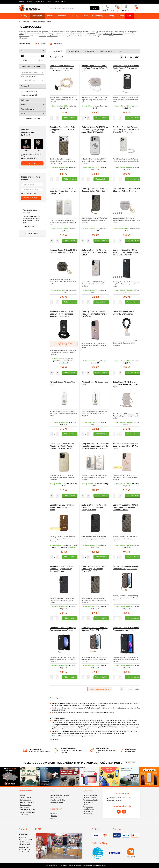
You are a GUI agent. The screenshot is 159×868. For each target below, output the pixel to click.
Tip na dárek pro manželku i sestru (88, 808)
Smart (85, 16)
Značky (49, 2)
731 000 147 (31, 155)
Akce (129, 16)
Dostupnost (25, 86)
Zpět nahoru (54, 739)
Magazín (29, 2)
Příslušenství (37, 16)
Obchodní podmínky (26, 800)
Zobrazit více (23, 38)
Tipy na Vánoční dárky (90, 795)
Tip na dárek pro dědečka (88, 804)
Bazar (121, 16)
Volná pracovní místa (58, 800)
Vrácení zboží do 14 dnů (28, 810)
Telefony (24, 16)
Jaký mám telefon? (30, 226)
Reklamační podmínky (27, 802)
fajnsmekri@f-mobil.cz (29, 158)
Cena (23, 51)
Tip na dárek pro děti (89, 798)
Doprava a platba (25, 798)
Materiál (23, 105)
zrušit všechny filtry (32, 119)
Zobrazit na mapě (24, 844)
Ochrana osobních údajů (28, 812)
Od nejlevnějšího (74, 51)
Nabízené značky (57, 798)
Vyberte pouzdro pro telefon (31, 66)
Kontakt (56, 2)
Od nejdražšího (89, 51)
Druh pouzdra (26, 100)
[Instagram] (124, 812)
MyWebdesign (102, 865)
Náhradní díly (98, 16)
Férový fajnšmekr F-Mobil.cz (60, 795)
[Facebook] (119, 812)
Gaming (111, 16)
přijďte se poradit (130, 751)
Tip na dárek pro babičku (91, 800)
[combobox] (32, 72)
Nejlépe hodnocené (106, 51)
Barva (23, 114)
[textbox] (32, 72)
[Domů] (19, 22)
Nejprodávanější (58, 51)
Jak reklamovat (25, 807)
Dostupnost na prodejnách (29, 95)
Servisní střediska (25, 805)
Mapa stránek (24, 815)
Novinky (120, 51)
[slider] (22, 56)
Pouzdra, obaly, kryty (39, 22)
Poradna (21, 2)
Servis (53, 818)
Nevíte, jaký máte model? (29, 194)
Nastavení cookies (57, 802)
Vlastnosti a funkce (27, 109)
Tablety (50, 16)
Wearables (62, 16)
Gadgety (75, 16)
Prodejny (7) (38, 2)
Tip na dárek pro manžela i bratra (88, 813)
